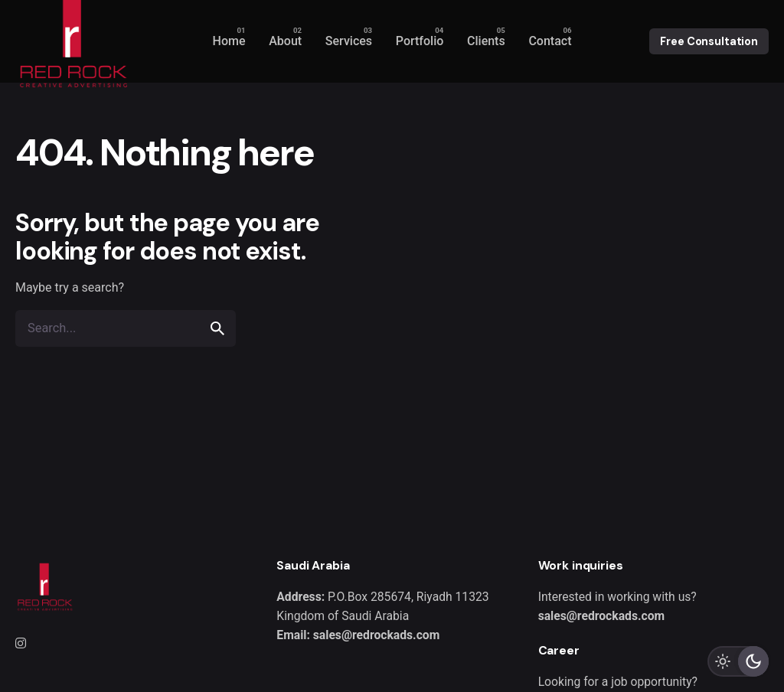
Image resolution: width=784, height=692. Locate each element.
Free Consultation (709, 41)
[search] (217, 328)
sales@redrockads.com (601, 616)
